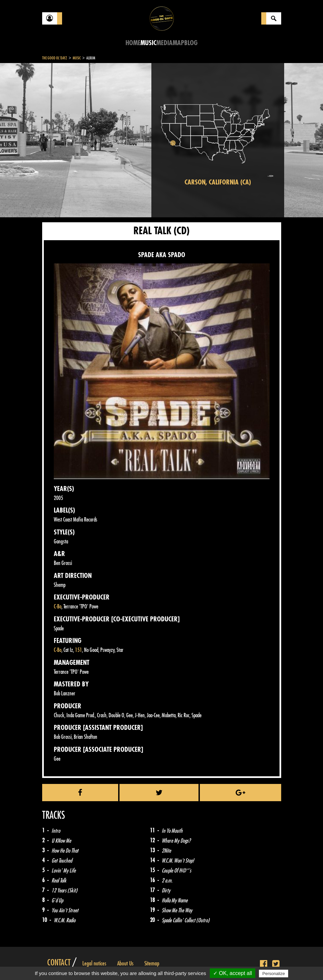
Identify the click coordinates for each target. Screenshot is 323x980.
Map (178, 43)
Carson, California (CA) (218, 182)
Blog (191, 43)
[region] (218, 140)
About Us (125, 963)
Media (164, 43)
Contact (59, 963)
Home (133, 43)
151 (79, 650)
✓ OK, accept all (233, 973)
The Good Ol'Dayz (55, 58)
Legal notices (94, 963)
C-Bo (58, 607)
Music (148, 43)
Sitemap (152, 963)
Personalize (274, 974)
